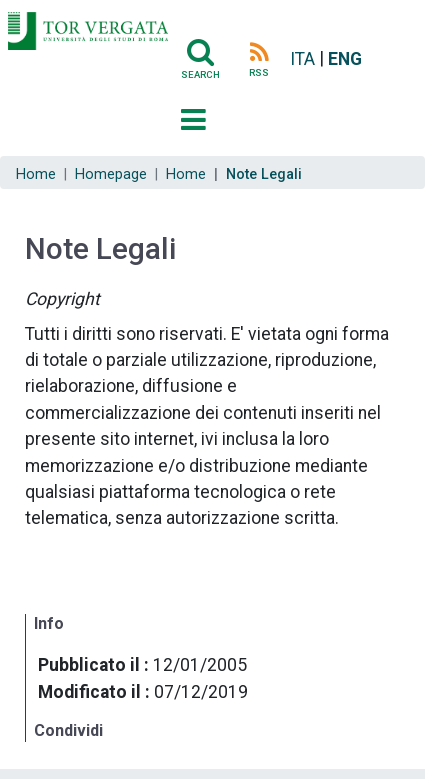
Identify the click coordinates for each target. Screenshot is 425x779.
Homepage (111, 174)
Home (36, 174)
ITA (302, 59)
